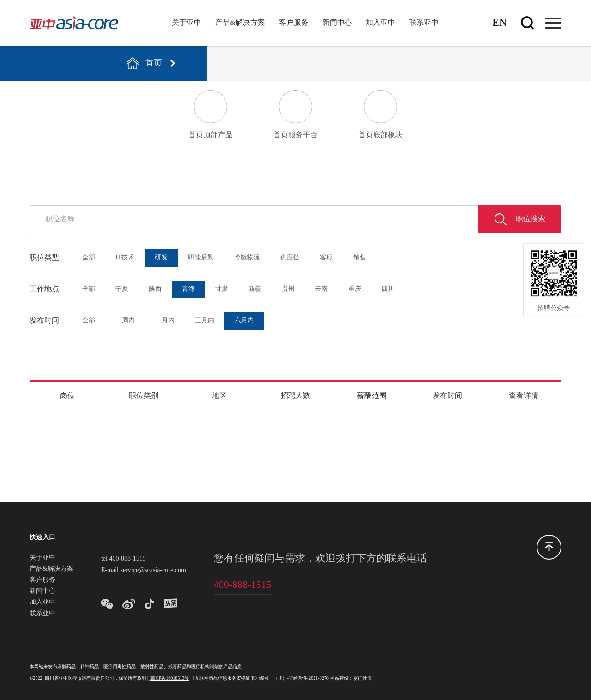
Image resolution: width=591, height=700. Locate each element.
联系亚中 (424, 23)
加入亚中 (380, 23)
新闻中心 (337, 23)
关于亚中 (187, 23)
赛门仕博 (362, 679)
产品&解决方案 (240, 23)
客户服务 (294, 23)
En (500, 23)
